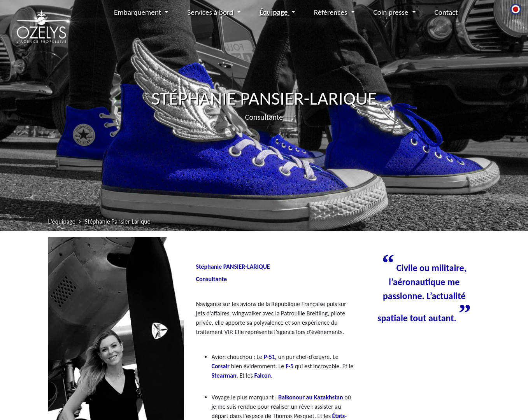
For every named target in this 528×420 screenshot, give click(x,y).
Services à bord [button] (211, 12)
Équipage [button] (275, 12)
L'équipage (62, 221)
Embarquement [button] (139, 12)
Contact (446, 12)
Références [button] (332, 12)
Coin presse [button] (392, 12)
